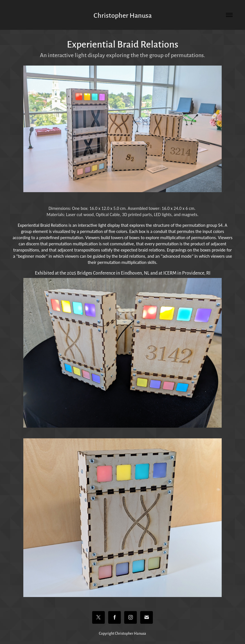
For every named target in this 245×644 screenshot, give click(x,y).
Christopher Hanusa (123, 15)
